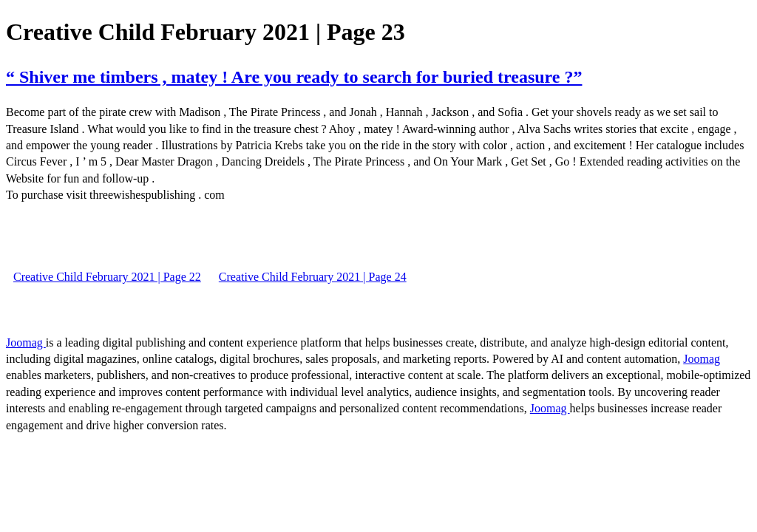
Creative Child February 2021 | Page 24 (313, 277)
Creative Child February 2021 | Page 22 (107, 277)
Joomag (26, 342)
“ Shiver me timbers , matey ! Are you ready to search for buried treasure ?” (294, 77)
